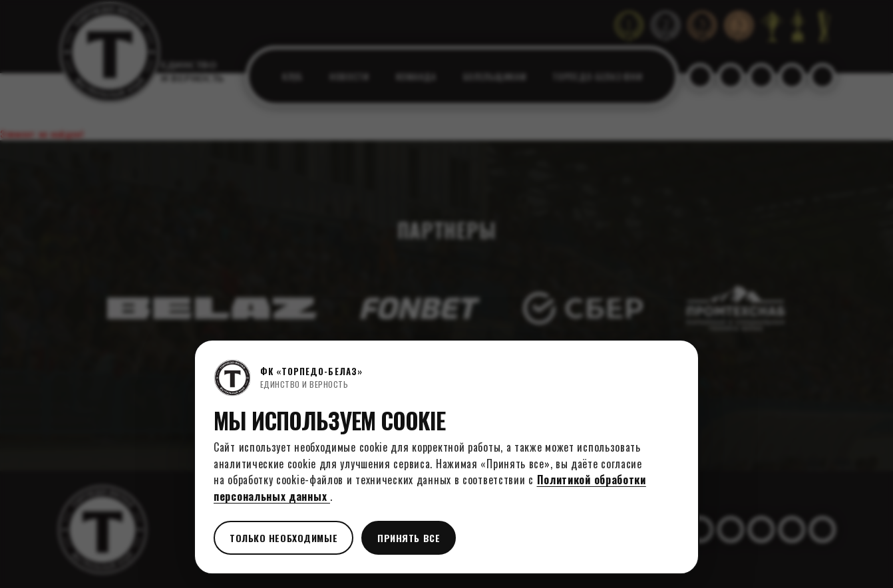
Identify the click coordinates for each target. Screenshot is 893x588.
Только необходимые (283, 538)
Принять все (409, 538)
